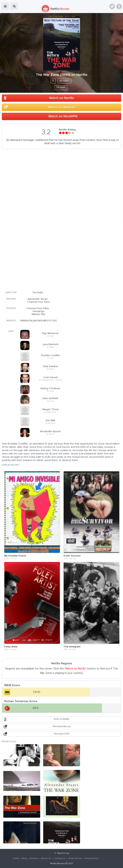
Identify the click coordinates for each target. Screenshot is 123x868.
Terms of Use (75, 858)
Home (16, 858)
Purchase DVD (62, 734)
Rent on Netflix (62, 719)
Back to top (63, 853)
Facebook (119, 6)
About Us (46, 858)
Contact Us (60, 858)
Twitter (112, 6)
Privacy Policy (92, 858)
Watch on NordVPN (63, 116)
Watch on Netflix (61, 98)
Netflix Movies (58, 864)
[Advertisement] (59, 262)
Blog (24, 858)
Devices (34, 858)
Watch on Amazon (62, 107)
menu (5, 6)
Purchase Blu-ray (62, 726)
